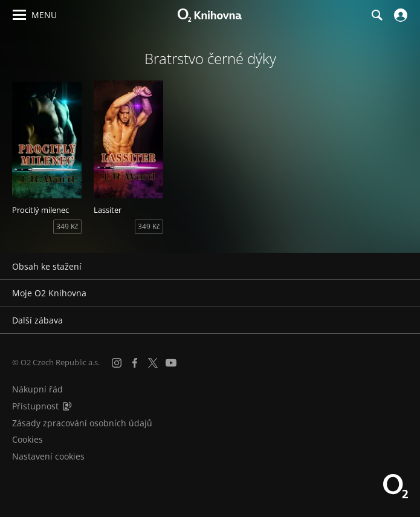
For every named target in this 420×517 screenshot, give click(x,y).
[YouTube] (171, 363)
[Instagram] (117, 363)
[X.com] (153, 363)
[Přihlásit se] (399, 15)
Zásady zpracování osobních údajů (82, 423)
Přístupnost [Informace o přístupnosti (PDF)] (35, 406)
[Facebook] (135, 363)
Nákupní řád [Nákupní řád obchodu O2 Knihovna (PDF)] (37, 389)
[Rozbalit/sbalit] (403, 267)
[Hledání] (376, 15)
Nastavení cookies (48, 456)
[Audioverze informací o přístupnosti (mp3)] (67, 406)
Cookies (27, 439)
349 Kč (67, 226)
